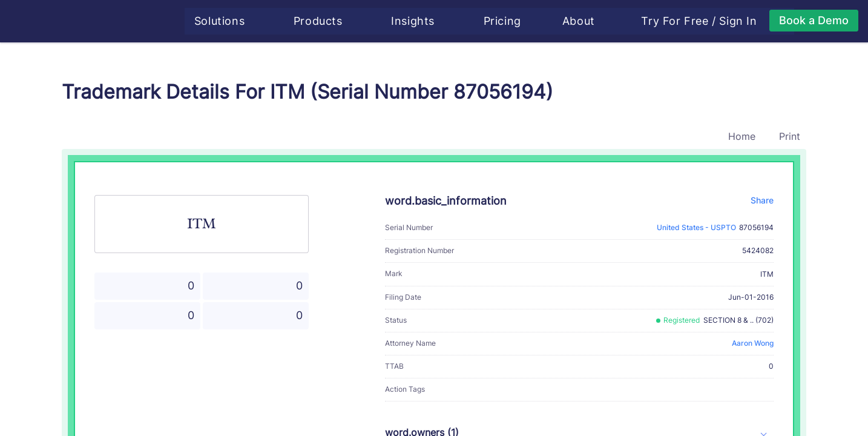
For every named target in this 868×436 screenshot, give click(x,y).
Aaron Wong (753, 343)
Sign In (741, 21)
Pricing (505, 21)
